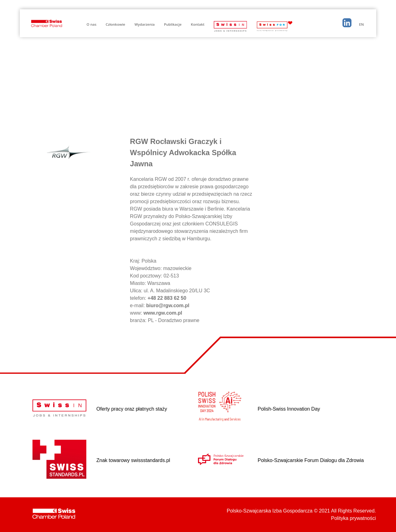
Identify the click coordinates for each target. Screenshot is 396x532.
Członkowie (116, 24)
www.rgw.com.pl (163, 313)
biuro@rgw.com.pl (168, 305)
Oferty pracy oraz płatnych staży (132, 409)
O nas (92, 24)
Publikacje (173, 24)
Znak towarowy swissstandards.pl (133, 460)
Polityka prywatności (353, 518)
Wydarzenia (145, 24)
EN (362, 24)
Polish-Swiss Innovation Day (289, 409)
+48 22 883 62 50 (167, 298)
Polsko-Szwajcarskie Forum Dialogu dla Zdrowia (311, 460)
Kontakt (198, 24)
